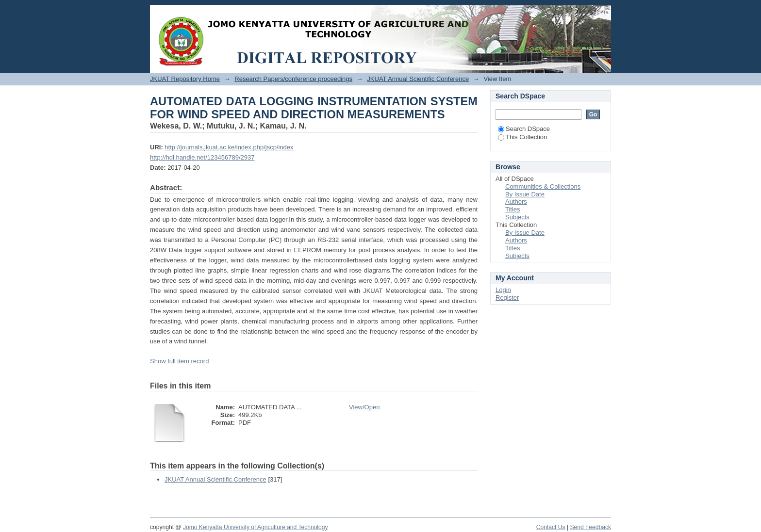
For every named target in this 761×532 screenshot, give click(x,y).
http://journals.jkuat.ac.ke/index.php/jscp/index (229, 147)
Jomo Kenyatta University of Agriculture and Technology (256, 527)
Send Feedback (590, 527)
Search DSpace (524, 129)
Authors (516, 202)
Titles (513, 209)
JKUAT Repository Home (185, 79)
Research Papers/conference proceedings (293, 79)
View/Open (364, 407)
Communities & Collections (543, 186)
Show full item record (179, 361)
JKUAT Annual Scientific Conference (418, 79)
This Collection (522, 137)
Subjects (517, 217)
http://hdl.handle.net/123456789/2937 (202, 157)
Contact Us (551, 527)
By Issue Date (525, 194)
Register (507, 298)
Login (603, 12)
